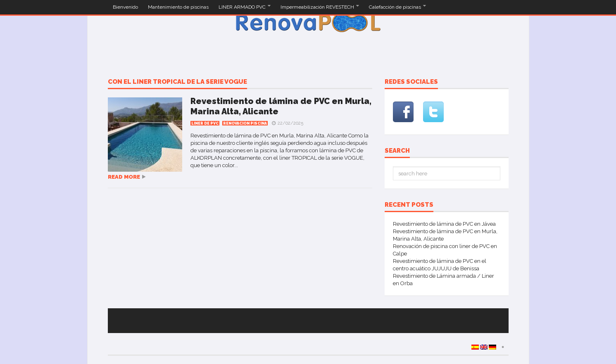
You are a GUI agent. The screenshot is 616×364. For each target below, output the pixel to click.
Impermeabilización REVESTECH (318, 7)
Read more (124, 177)
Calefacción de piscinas (396, 7)
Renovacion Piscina (245, 123)
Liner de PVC (205, 123)
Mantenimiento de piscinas (178, 7)
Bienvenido (125, 7)
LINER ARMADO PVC (243, 7)
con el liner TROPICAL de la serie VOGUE (177, 82)
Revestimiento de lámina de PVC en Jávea (444, 224)
